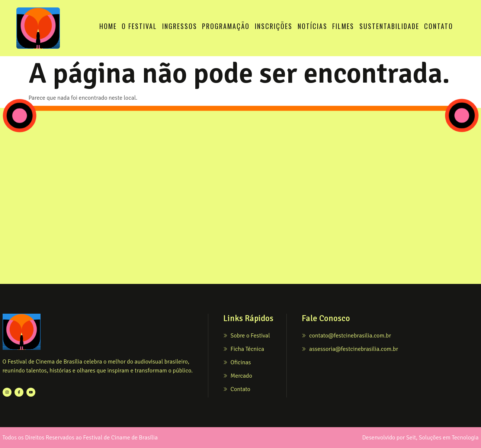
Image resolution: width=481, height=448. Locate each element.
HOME (108, 26)
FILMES (343, 26)
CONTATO (439, 26)
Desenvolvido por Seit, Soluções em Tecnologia (420, 438)
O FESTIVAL (139, 26)
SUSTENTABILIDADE (389, 26)
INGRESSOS (180, 26)
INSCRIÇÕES (274, 26)
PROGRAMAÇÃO (226, 26)
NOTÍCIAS (312, 26)
